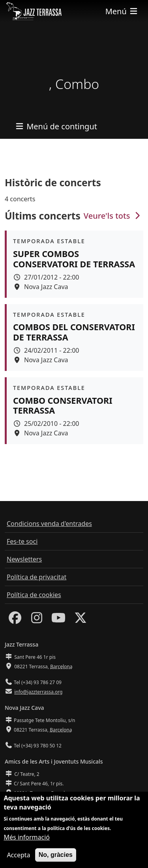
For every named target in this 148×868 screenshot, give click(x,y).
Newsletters (24, 559)
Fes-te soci (22, 541)
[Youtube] (58, 620)
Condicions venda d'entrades (49, 524)
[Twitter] (81, 620)
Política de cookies (34, 595)
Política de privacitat (37, 577)
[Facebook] (15, 620)
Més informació (27, 839)
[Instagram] (37, 620)
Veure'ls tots (113, 216)
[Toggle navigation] (122, 11)
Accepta (18, 857)
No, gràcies (56, 856)
